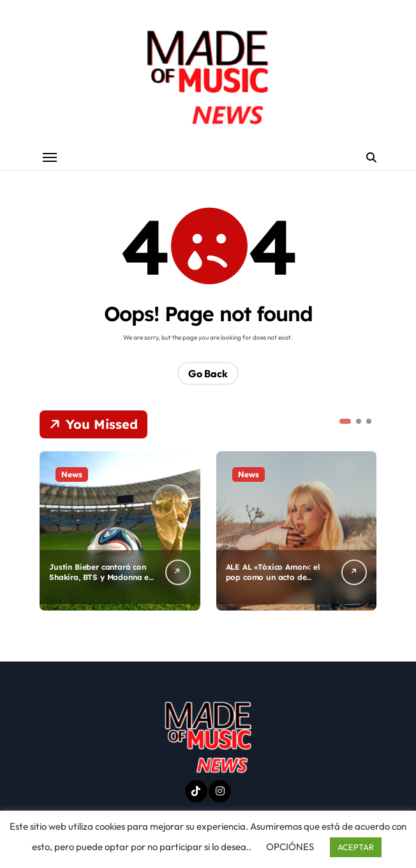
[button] (345, 422)
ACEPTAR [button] (356, 847)
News (72, 475)
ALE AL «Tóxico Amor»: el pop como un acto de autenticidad (277, 578)
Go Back (208, 374)
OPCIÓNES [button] (290, 847)
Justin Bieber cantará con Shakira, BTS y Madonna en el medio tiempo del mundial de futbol (101, 583)
